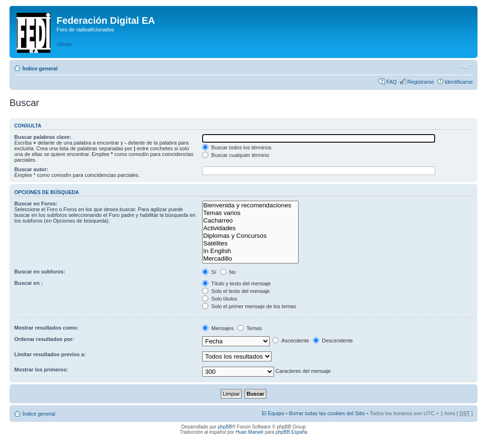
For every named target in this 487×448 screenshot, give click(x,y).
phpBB (225, 427)
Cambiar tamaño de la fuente (466, 67)
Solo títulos (219, 299)
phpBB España (292, 432)
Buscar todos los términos (237, 147)
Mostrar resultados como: (46, 328)
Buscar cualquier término (236, 155)
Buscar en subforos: (40, 272)
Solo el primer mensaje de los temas (249, 306)
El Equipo (273, 413)
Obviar (64, 44)
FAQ (391, 82)
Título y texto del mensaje (236, 283)
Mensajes (218, 328)
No (228, 272)
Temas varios (250, 213)
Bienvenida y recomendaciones (250, 205)
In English (250, 251)
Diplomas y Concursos (250, 236)
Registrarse (420, 82)
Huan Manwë (249, 432)
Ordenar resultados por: (44, 339)
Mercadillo (250, 259)
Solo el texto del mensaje (236, 291)
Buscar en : (29, 283)
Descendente (333, 341)
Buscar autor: (31, 169)
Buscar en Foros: (36, 204)
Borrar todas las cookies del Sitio (327, 413)
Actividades (250, 228)
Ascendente (291, 341)
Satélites (250, 243)
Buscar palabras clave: (43, 137)
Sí (209, 272)
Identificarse (459, 82)
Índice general (40, 68)
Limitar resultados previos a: (50, 354)
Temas (249, 328)
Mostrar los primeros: (41, 370)
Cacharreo (250, 221)
